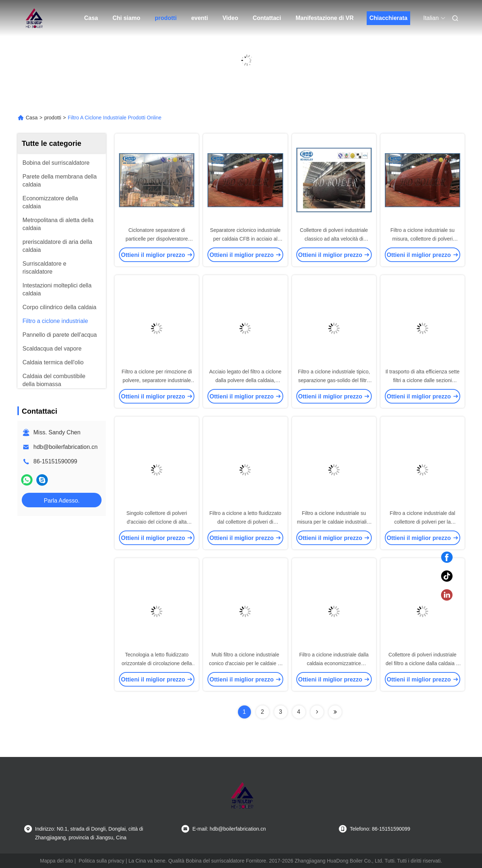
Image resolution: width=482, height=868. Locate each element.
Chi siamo (126, 18)
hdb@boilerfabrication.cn (65, 447)
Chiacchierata (388, 18)
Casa (91, 18)
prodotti (166, 18)
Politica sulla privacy (102, 861)
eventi (199, 18)
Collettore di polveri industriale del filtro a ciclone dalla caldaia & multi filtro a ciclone (422, 663)
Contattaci (267, 18)
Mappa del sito (56, 861)
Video (230, 18)
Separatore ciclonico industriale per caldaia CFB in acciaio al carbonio (245, 239)
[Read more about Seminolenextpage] (317, 712)
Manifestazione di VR (325, 18)
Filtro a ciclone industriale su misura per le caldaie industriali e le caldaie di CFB (334, 522)
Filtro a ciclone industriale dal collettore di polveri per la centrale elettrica (423, 522)
